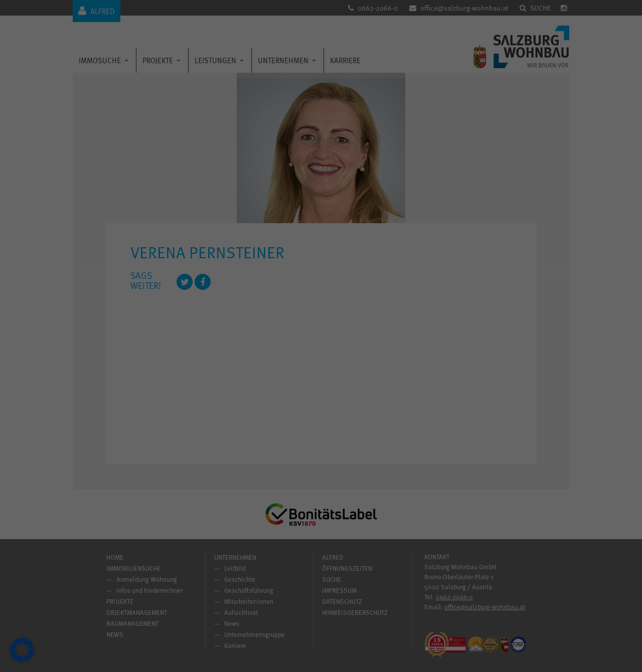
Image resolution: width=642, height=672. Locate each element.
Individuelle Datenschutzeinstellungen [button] (321, 452)
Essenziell (355, 200)
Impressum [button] (366, 476)
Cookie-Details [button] (280, 476)
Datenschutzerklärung (169, 340)
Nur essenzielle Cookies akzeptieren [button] (321, 422)
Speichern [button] (418, 393)
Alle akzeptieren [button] (225, 393)
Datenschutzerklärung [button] (325, 476)
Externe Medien (363, 307)
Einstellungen (174, 351)
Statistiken (356, 254)
